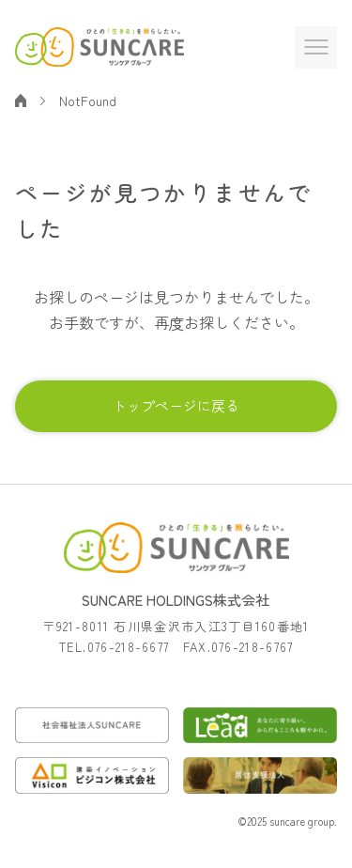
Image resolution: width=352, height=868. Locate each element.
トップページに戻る (176, 405)
